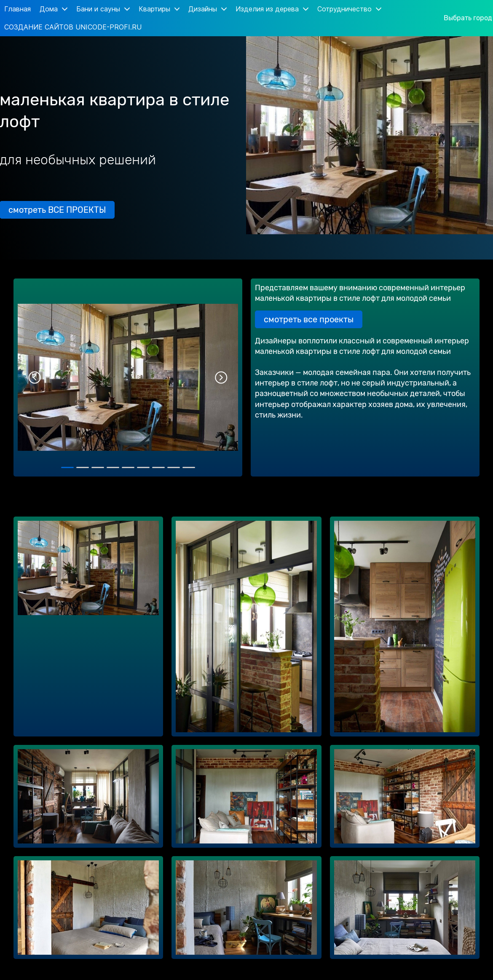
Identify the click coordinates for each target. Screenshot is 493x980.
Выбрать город (468, 18)
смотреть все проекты (309, 319)
